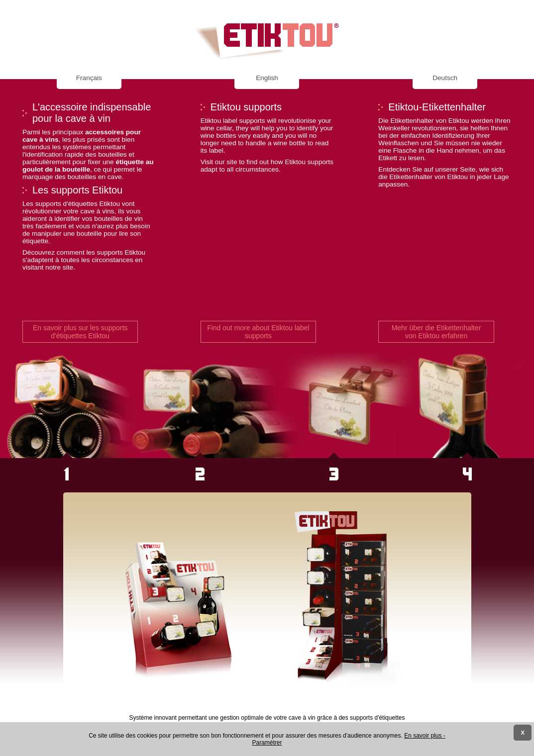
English (267, 78)
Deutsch (445, 78)
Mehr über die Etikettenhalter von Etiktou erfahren (436, 332)
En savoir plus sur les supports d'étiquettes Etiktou (80, 332)
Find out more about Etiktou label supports (258, 332)
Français (89, 78)
